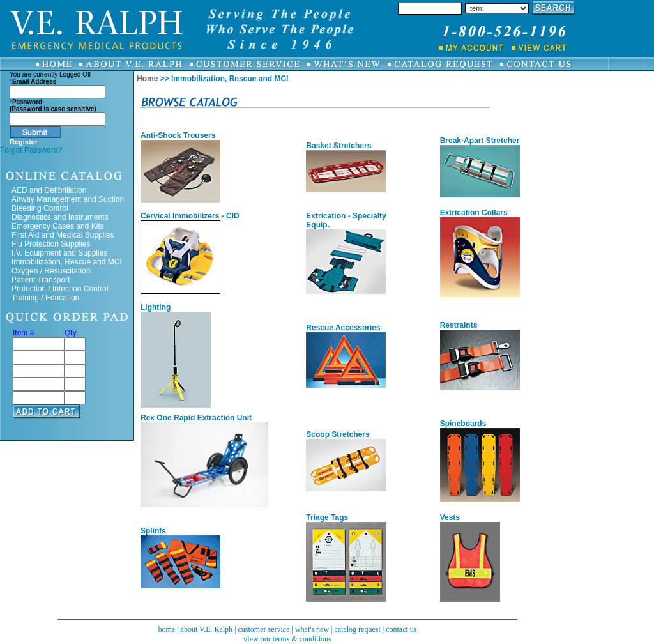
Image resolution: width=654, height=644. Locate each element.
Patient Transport (41, 280)
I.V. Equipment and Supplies (59, 253)
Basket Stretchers (338, 146)
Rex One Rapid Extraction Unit (196, 418)
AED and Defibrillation (49, 190)
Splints (153, 531)
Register (24, 142)
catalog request (357, 629)
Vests (450, 517)
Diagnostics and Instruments (60, 217)
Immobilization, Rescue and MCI (67, 262)
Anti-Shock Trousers (178, 135)
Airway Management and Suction (68, 199)
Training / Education (45, 298)
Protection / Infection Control (60, 289)
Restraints (459, 325)
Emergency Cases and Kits (58, 226)
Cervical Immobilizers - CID (190, 216)
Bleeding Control (40, 208)
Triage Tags (327, 517)
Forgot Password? (31, 150)
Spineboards (463, 424)
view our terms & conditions (287, 639)
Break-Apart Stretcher (480, 141)
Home (147, 79)
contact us (401, 629)
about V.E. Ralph (207, 629)
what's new (312, 629)
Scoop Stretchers (338, 434)
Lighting (156, 307)
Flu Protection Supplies (51, 244)
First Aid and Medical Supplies (63, 235)
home (166, 629)
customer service (264, 629)
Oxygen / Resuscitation (51, 271)
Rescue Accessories (343, 328)
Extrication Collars (474, 213)
